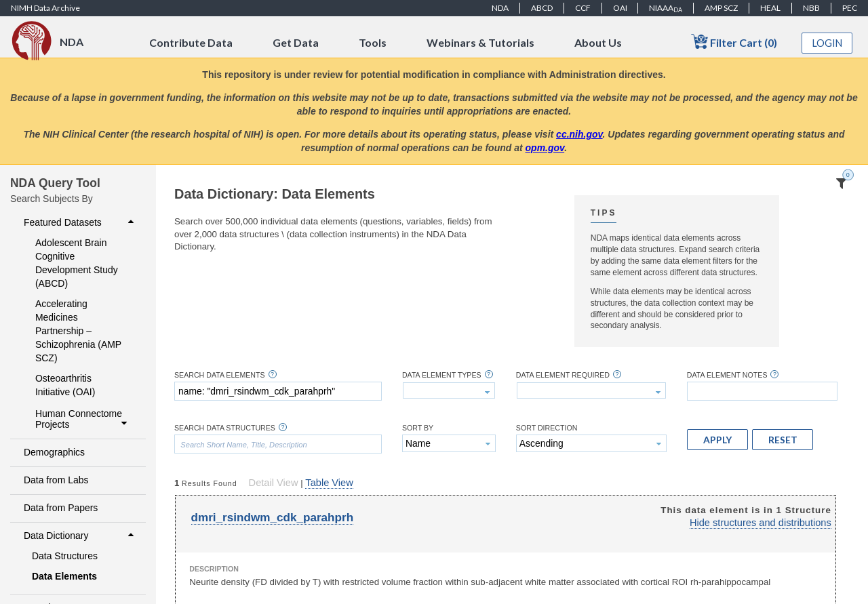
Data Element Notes (727, 375)
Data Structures (65, 556)
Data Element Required (563, 375)
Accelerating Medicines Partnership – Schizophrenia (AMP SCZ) (78, 331)
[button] (717, 439)
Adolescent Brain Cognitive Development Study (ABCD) (77, 263)
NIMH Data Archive (45, 8)
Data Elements (64, 576)
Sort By (418, 428)
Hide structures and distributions (761, 523)
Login (827, 43)
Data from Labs (56, 480)
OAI (620, 8)
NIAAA (666, 8)
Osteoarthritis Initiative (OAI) (65, 385)
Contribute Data (191, 42)
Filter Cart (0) (734, 42)
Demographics (54, 452)
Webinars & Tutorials (480, 42)
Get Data (296, 42)
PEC (850, 8)
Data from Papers (61, 508)
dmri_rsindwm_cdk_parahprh (273, 518)
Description (214, 569)
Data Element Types (442, 375)
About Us (598, 42)
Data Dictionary (80, 536)
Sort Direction (547, 428)
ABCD (542, 8)
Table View (329, 483)
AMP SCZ (721, 8)
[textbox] (278, 391)
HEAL (770, 8)
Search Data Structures (225, 428)
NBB (811, 8)
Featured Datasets (80, 222)
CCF (583, 8)
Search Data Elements (220, 375)
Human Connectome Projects (83, 419)
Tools (373, 42)
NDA (500, 8)
